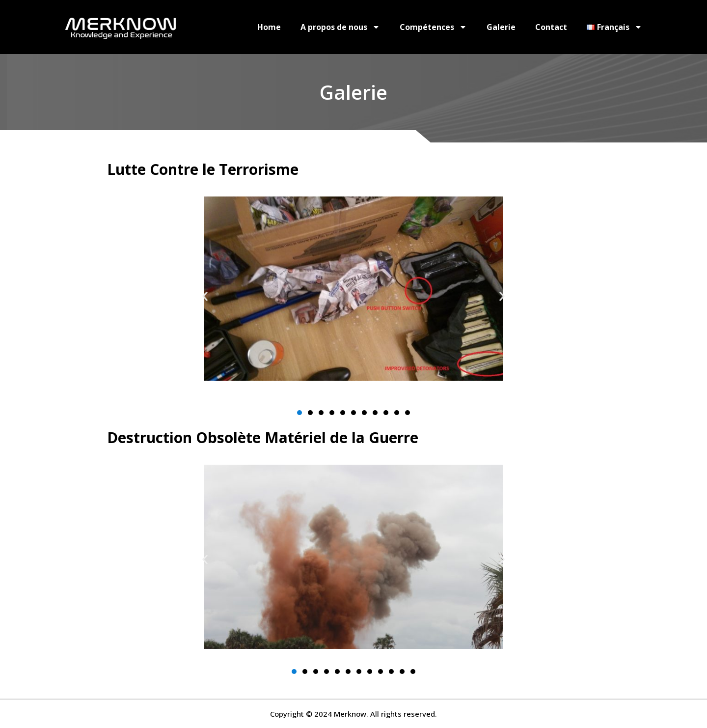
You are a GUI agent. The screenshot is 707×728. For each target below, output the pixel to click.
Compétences (433, 27)
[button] (205, 296)
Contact (551, 27)
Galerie (501, 27)
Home (269, 27)
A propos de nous (340, 27)
